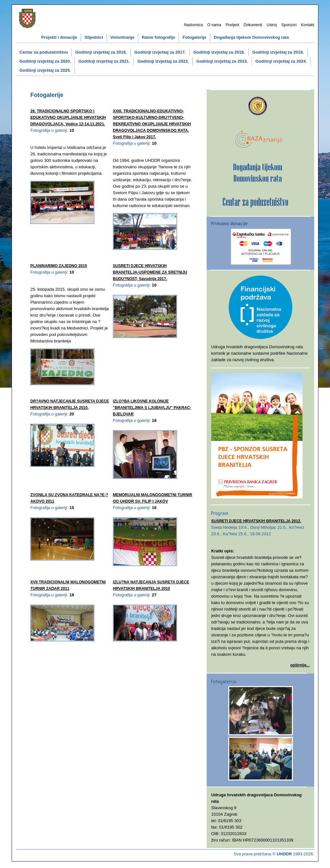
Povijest (232, 25)
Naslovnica (193, 25)
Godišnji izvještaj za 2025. (45, 70)
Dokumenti (253, 25)
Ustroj (272, 25)
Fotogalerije (194, 37)
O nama (214, 25)
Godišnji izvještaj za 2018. (219, 52)
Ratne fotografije (158, 37)
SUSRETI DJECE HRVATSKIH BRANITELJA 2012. (256, 521)
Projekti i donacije (59, 37)
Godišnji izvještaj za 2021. (104, 61)
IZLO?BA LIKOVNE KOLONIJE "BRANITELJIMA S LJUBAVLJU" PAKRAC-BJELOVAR (152, 408)
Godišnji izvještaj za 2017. (160, 52)
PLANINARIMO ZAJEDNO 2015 (59, 266)
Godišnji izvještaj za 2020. (45, 61)
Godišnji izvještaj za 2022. (163, 61)
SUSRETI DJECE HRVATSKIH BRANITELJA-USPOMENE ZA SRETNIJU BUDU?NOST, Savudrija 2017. (150, 272)
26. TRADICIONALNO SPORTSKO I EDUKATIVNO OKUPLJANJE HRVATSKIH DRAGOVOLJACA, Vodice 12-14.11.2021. (68, 118)
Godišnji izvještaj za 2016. (101, 52)
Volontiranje (122, 37)
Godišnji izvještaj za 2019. (278, 52)
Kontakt (308, 25)
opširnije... (300, 665)
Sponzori (289, 25)
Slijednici (94, 37)
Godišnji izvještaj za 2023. (222, 61)
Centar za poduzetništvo (44, 52)
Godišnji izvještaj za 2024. (281, 61)
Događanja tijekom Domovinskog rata (251, 37)
